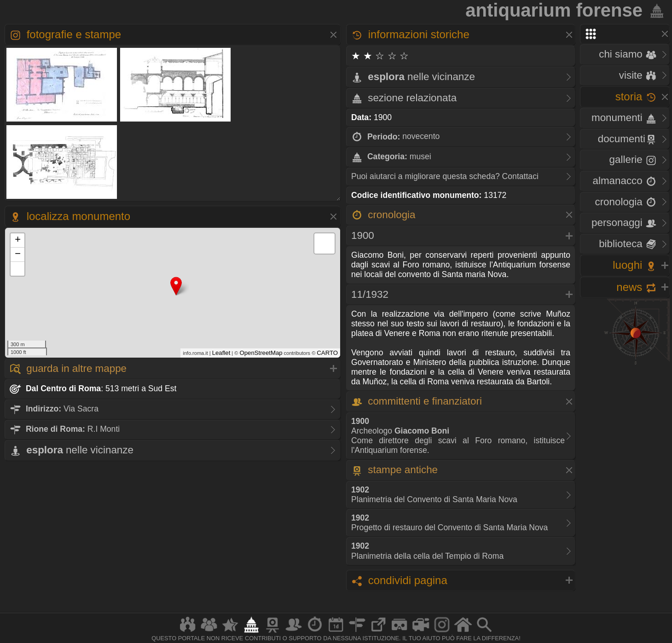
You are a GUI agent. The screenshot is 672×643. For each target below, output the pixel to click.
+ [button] (18, 240)
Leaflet (221, 353)
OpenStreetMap (261, 353)
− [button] (18, 255)
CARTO (327, 353)
